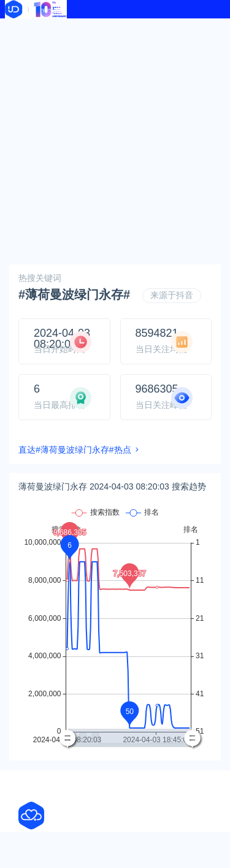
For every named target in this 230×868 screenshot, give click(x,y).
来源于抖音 (172, 295)
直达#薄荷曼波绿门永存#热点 (75, 450)
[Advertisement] (115, 140)
